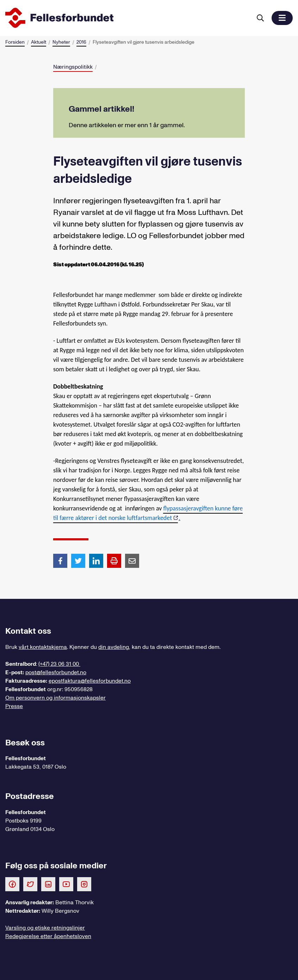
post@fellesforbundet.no (56, 672)
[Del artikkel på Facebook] (60, 560)
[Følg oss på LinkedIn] (48, 884)
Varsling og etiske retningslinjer (45, 928)
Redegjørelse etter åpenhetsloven (48, 936)
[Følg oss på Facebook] (12, 884)
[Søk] (260, 18)
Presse (14, 706)
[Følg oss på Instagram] (84, 884)
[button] (282, 18)
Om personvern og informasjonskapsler (55, 698)
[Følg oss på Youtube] (66, 884)
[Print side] (114, 561)
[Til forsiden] (127, 18)
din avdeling (114, 647)
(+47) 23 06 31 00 (59, 664)
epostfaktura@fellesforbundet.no (90, 681)
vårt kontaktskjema (43, 647)
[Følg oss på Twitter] (30, 884)
